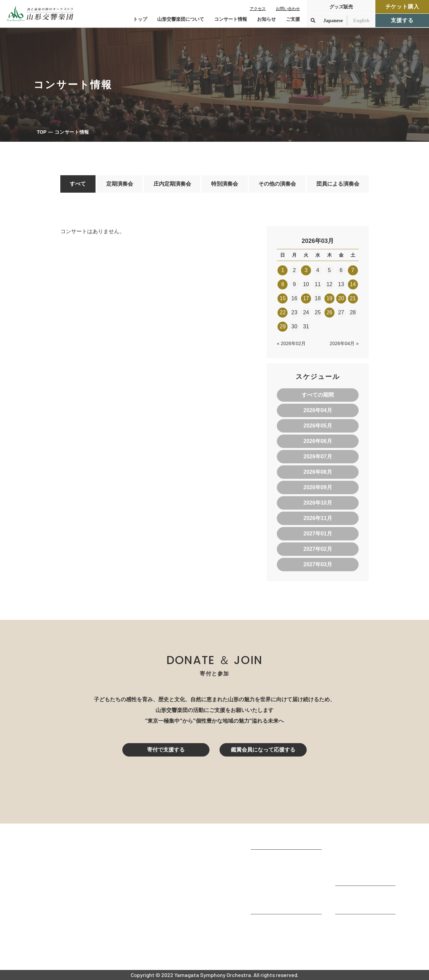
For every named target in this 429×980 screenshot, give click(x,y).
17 (306, 298)
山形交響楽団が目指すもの (283, 859)
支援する (402, 20)
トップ (140, 19)
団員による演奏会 (338, 184)
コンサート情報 (354, 849)
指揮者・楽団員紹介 (275, 886)
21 (353, 298)
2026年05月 (318, 426)
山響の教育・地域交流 (278, 904)
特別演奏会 (225, 184)
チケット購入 (402, 7)
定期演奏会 (120, 184)
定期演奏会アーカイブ (362, 876)
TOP (42, 132)
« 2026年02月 (291, 343)
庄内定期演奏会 (172, 184)
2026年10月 (318, 503)
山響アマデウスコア (275, 924)
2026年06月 (318, 441)
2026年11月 (318, 518)
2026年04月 (318, 410)
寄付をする (349, 895)
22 (283, 312)
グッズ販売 (341, 7)
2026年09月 (318, 487)
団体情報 (261, 877)
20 (341, 298)
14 (353, 284)
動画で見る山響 (269, 895)
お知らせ (266, 19)
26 (329, 312)
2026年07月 (318, 456)
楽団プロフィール (272, 868)
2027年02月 (318, 549)
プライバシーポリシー (362, 942)
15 (283, 298)
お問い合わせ (288, 9)
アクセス (258, 9)
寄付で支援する (166, 750)
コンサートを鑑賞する (362, 840)
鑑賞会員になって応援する (263, 750)
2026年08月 (318, 472)
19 (329, 298)
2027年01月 (318, 534)
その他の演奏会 (277, 184)
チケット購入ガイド (359, 867)
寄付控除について (357, 904)
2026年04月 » (344, 343)
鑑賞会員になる (354, 858)
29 (283, 326)
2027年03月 (318, 564)
